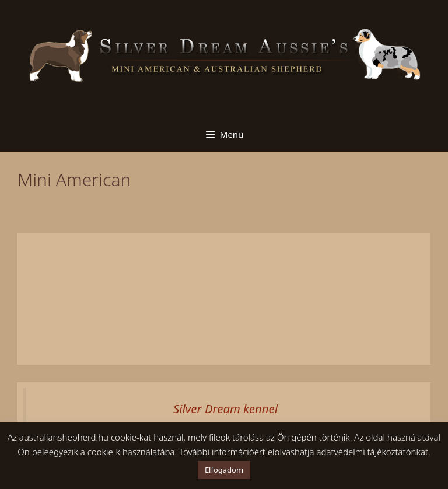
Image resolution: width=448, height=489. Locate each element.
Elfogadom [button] (224, 470)
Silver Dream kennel (225, 408)
